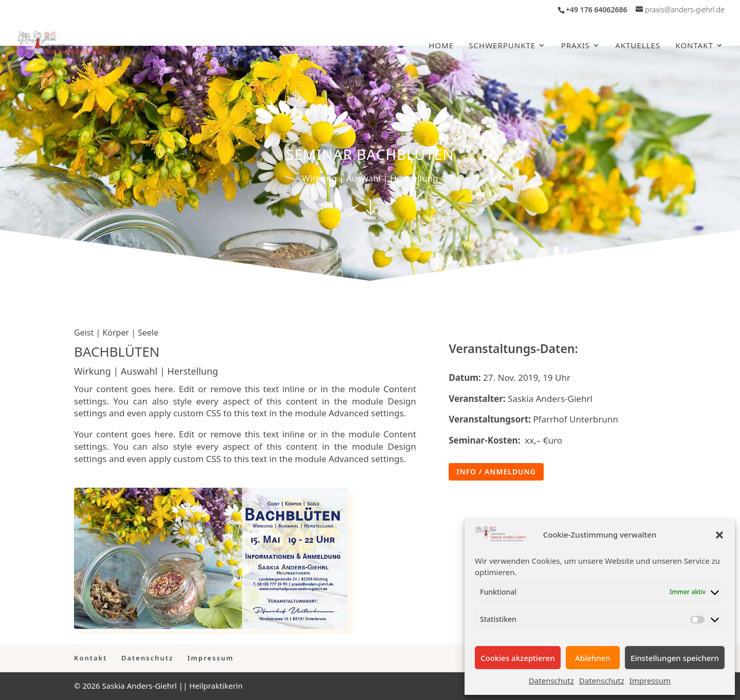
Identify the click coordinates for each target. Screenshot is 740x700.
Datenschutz (551, 680)
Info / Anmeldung (496, 472)
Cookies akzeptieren (518, 658)
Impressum (650, 680)
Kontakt (694, 46)
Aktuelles (638, 46)
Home (441, 46)
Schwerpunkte (502, 46)
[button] (719, 535)
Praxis (576, 46)
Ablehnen (593, 658)
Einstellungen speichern (675, 658)
